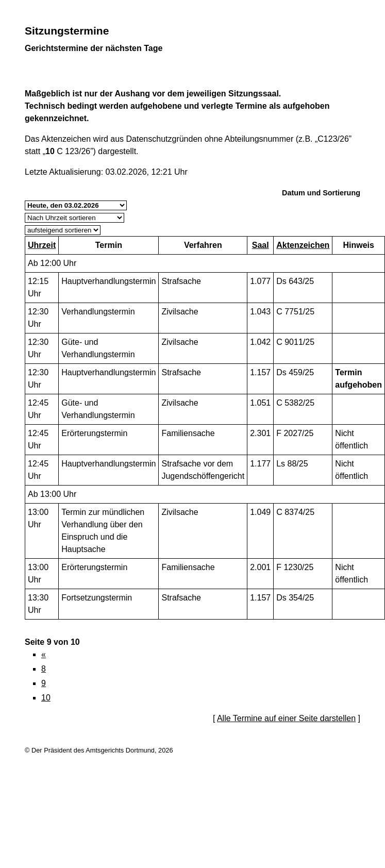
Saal (261, 245)
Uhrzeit (42, 245)
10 (46, 698)
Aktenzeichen (303, 245)
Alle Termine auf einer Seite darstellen (286, 718)
